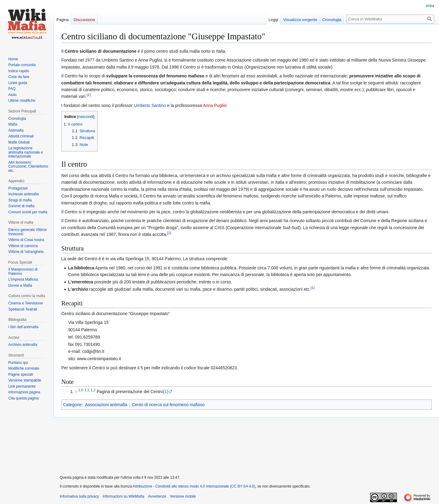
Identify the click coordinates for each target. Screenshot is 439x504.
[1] (166, 392)
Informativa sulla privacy (79, 496)
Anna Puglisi (215, 105)
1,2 (93, 390)
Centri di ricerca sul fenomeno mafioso (168, 405)
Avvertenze (157, 496)
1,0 (81, 390)
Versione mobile (183, 496)
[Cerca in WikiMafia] (390, 19)
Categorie (72, 405)
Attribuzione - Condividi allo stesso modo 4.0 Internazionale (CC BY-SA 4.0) (194, 486)
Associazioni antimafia (106, 405)
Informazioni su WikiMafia (124, 496)
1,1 (87, 390)
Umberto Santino (150, 105)
